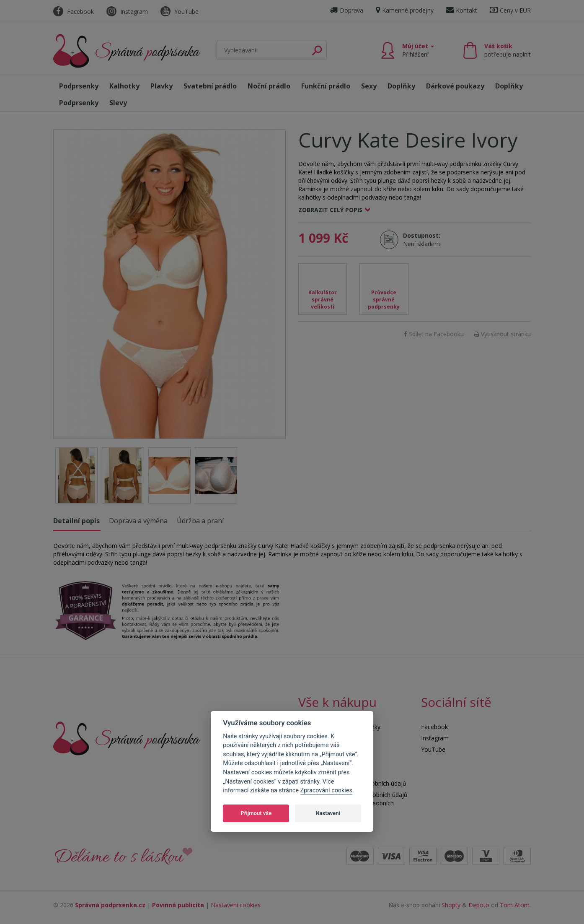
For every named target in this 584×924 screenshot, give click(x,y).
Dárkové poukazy (455, 86)
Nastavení (328, 813)
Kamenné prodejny (405, 10)
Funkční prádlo (326, 86)
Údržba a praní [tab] (200, 521)
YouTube (180, 12)
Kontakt (462, 10)
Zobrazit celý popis (330, 210)
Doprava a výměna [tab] (138, 521)
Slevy (118, 103)
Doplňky (401, 86)
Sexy (369, 86)
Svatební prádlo (210, 86)
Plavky (162, 86)
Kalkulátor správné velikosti (323, 300)
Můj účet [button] (418, 50)
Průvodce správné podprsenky (384, 300)
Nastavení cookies (236, 905)
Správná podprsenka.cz (110, 905)
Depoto (479, 905)
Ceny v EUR (510, 10)
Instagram (127, 12)
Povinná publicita (178, 905)
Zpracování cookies (326, 790)
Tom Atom (515, 905)
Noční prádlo (269, 86)
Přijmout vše (256, 813)
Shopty (451, 905)
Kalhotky (124, 86)
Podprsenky (79, 86)
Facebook (74, 12)
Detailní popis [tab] (76, 521)
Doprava (347, 10)
